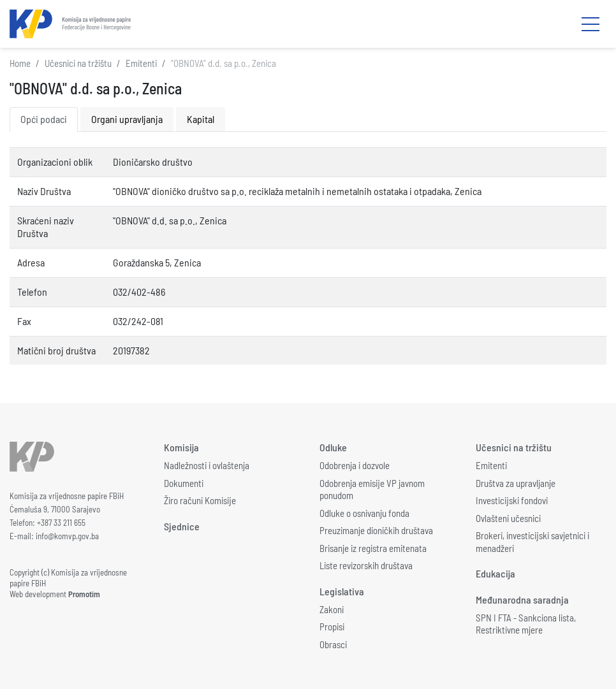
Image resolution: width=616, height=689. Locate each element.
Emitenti (141, 63)
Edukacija (495, 573)
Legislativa (342, 591)
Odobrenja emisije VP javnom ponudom (372, 490)
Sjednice (182, 526)
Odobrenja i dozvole (355, 465)
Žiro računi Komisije (200, 500)
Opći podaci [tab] (44, 119)
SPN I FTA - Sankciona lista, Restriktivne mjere (526, 624)
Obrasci (333, 644)
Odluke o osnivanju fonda (364, 513)
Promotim (84, 594)
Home (20, 63)
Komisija (181, 447)
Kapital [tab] (201, 119)
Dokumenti (184, 483)
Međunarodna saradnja (522, 599)
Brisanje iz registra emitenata (373, 548)
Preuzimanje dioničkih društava (376, 530)
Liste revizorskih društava (366, 565)
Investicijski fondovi (512, 500)
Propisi (332, 627)
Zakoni (332, 609)
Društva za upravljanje (516, 483)
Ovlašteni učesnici (508, 518)
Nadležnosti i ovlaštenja (207, 465)
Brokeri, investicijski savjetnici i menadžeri (532, 542)
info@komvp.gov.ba (67, 536)
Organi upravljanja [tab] (127, 119)
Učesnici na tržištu (78, 63)
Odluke (333, 447)
